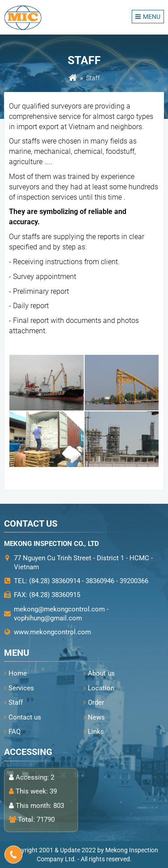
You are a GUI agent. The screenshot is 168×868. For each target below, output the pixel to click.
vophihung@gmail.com (48, 618)
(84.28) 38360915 (55, 595)
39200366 (134, 581)
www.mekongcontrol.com (52, 632)
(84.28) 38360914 (55, 581)
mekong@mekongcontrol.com (59, 609)
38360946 (100, 581)
